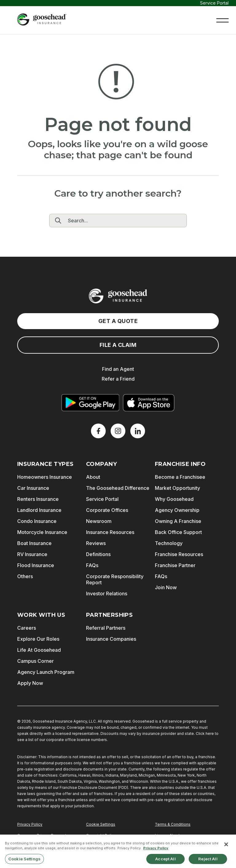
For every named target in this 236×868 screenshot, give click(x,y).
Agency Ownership (177, 510)
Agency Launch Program (46, 672)
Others (25, 576)
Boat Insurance (34, 543)
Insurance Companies (111, 639)
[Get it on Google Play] (90, 403)
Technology (169, 543)
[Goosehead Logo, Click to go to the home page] (42, 19)
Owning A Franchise (178, 521)
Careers (27, 628)
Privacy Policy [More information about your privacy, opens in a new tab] (156, 852)
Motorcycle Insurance (42, 532)
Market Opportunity (177, 488)
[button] (222, 20)
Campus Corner (35, 661)
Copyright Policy (101, 835)
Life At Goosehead (39, 650)
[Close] (226, 849)
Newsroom (99, 521)
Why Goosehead (174, 499)
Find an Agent (118, 369)
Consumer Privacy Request (42, 835)
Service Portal (214, 3)
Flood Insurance (36, 565)
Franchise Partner (175, 565)
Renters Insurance (38, 499)
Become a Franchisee (180, 477)
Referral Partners (106, 628)
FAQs (92, 565)
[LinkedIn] (138, 431)
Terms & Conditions (173, 824)
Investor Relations (107, 593)
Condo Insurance (37, 521)
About (93, 477)
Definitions (98, 554)
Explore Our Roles (38, 639)
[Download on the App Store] (149, 403)
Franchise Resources (179, 554)
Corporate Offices (107, 510)
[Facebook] (98, 431)
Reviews (96, 543)
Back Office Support (178, 532)
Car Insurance (33, 488)
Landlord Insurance (39, 510)
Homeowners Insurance (45, 477)
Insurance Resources (110, 532)
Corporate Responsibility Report (115, 579)
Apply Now (30, 683)
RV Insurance (32, 554)
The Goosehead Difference (118, 488)
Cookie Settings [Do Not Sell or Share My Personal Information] (101, 824)
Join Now (166, 587)
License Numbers (171, 835)
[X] (118, 431)
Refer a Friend (118, 379)
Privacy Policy (30, 824)
